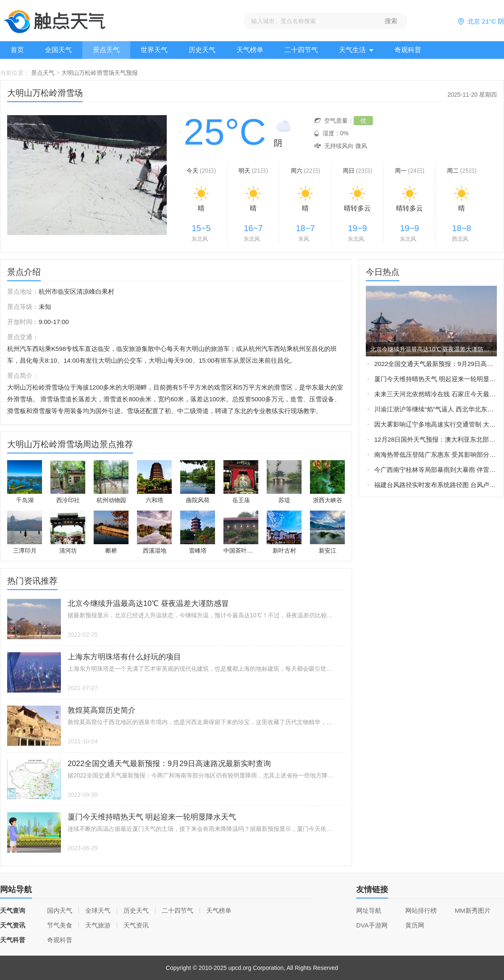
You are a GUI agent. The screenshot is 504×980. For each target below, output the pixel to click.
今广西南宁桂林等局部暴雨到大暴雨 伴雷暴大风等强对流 (436, 470)
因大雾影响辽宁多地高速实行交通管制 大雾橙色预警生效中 (436, 424)
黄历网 (415, 925)
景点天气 (106, 50)
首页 (17, 50)
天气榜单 (250, 50)
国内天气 (60, 910)
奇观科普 (408, 50)
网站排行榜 (421, 910)
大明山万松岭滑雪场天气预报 (100, 73)
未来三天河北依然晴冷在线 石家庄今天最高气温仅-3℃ (436, 394)
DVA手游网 (372, 925)
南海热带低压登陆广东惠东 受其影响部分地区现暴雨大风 (436, 454)
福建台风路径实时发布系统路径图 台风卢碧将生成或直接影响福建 (436, 485)
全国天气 (58, 50)
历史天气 (202, 50)
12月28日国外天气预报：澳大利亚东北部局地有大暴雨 (436, 439)
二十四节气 (301, 50)
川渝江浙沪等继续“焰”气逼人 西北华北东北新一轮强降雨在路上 (436, 409)
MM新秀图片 (473, 910)
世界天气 (154, 50)
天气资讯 (136, 925)
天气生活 (356, 50)
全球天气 (98, 910)
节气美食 (60, 925)
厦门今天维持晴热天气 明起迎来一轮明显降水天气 (436, 379)
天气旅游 (98, 925)
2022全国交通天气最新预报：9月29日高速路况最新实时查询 (436, 364)
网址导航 (369, 910)
